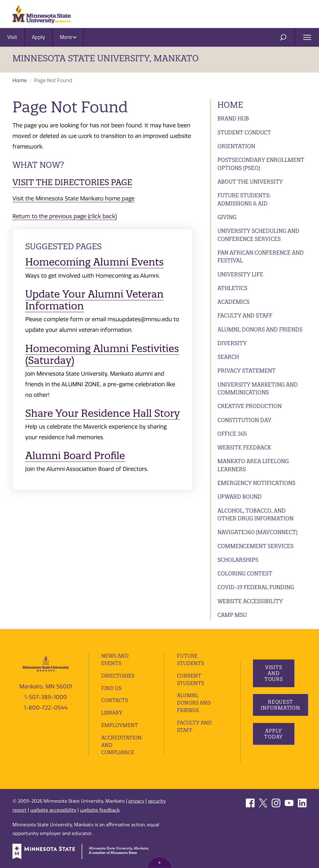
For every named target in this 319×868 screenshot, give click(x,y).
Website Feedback (244, 447)
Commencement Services (255, 546)
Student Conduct (244, 132)
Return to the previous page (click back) (65, 216)
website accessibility (53, 810)
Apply (38, 37)
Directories (118, 676)
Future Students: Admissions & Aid (244, 199)
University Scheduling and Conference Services (258, 235)
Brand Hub (233, 118)
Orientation (236, 146)
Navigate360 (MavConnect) (257, 532)
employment (120, 725)
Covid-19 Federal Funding (256, 587)
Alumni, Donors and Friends (260, 329)
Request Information (281, 705)
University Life (240, 274)
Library (112, 713)
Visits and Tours (273, 673)
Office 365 (232, 434)
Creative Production (250, 406)
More (68, 37)
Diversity (232, 343)
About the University (250, 182)
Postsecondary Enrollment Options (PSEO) (261, 164)
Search (228, 357)
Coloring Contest (245, 573)
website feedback (100, 810)
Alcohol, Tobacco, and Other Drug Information (255, 515)
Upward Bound (240, 497)
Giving (227, 217)
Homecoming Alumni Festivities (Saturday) (102, 354)
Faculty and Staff (245, 315)
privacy (136, 801)
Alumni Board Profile (75, 455)
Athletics (232, 288)
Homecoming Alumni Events (94, 262)
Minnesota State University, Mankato (106, 58)
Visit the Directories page (72, 182)
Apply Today (274, 734)
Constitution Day (244, 420)
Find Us (111, 688)
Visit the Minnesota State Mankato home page (74, 199)
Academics (233, 302)
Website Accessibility (250, 601)
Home (20, 80)
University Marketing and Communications (258, 389)
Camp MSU (232, 615)
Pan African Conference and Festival (261, 257)
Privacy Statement (247, 371)
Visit (12, 37)
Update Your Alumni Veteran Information (94, 300)
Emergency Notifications (256, 483)
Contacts (115, 700)
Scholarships (238, 560)
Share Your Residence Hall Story (102, 413)
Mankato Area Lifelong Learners (253, 465)
